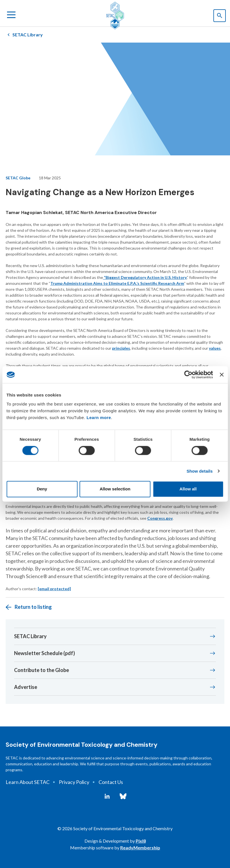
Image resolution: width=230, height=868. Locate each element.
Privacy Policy (74, 782)
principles (121, 348)
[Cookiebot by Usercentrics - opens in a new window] (188, 374)
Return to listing (33, 607)
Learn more (99, 418)
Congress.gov (160, 518)
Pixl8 (141, 841)
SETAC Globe (18, 178)
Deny (42, 489)
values (215, 348)
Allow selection (115, 489)
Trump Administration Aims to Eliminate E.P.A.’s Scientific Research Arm (117, 283)
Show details (200, 471)
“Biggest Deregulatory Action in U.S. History (145, 277)
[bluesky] (123, 796)
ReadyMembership (140, 848)
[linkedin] (107, 796)
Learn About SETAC (28, 782)
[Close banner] (222, 374)
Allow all (188, 489)
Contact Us (111, 782)
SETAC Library (28, 35)
